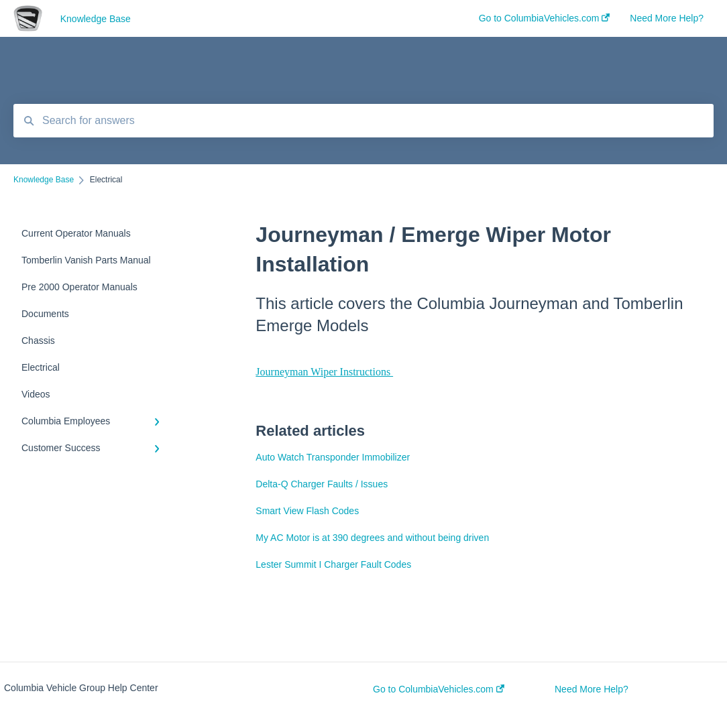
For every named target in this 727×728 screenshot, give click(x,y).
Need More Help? (592, 689)
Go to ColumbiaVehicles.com (439, 689)
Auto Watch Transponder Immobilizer (333, 457)
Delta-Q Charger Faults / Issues (322, 484)
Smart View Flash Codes (307, 511)
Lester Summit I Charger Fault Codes (333, 564)
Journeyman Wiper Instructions (324, 372)
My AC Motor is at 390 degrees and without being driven (372, 538)
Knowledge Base (96, 19)
